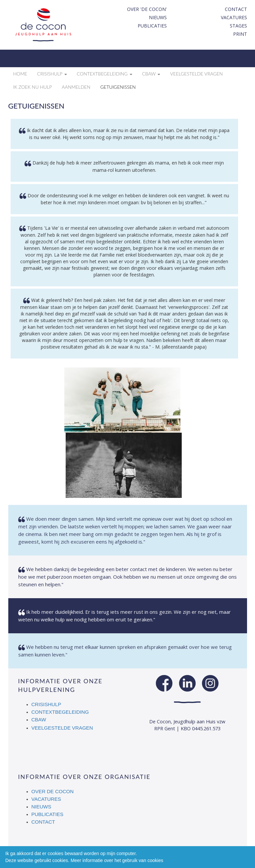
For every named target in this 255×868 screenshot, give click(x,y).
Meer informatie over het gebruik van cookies (117, 860)
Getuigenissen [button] (118, 87)
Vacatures (234, 17)
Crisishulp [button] (52, 74)
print (240, 34)
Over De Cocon (53, 791)
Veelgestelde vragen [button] (196, 74)
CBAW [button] (151, 74)
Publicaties (152, 26)
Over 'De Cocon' (147, 9)
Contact (236, 9)
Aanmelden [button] (76, 87)
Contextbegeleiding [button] (105, 74)
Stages (238, 26)
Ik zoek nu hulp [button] (33, 87)
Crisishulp (46, 704)
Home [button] (20, 74)
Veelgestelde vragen (62, 728)
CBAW (39, 720)
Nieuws (158, 17)
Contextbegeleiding (60, 712)
